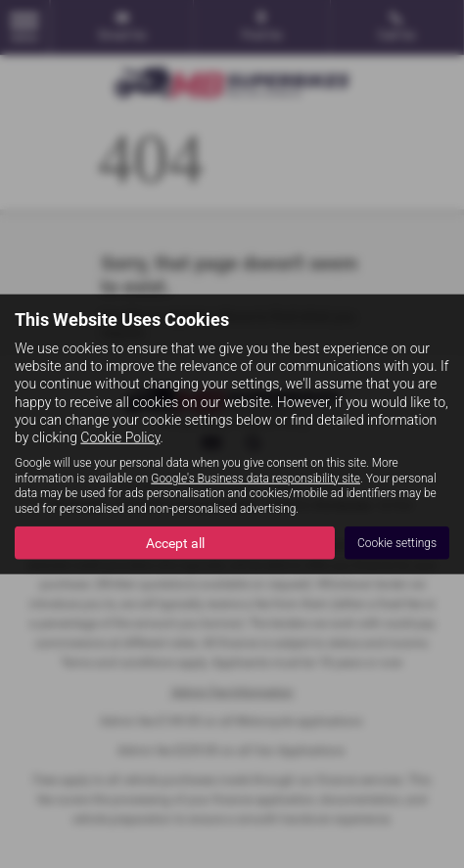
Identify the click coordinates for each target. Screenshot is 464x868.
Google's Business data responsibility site (255, 478)
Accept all (175, 543)
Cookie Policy (120, 437)
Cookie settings (397, 542)
